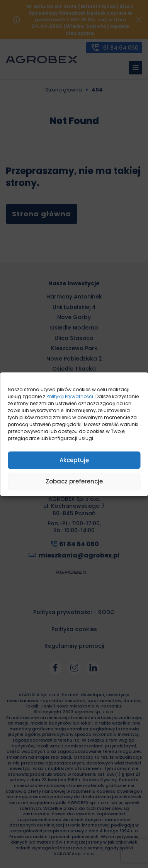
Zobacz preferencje (74, 481)
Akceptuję (74, 460)
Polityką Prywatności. (70, 396)
